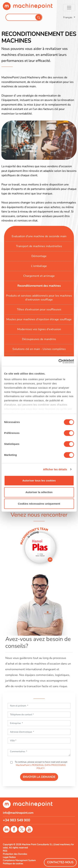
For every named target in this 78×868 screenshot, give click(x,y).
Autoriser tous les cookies (39, 480)
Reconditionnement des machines (39, 286)
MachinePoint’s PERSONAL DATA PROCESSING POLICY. (41, 767)
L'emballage (39, 266)
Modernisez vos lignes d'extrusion (39, 329)
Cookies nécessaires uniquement (39, 504)
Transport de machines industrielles (39, 246)
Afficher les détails (55, 469)
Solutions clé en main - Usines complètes (39, 349)
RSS (5, 851)
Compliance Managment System (19, 860)
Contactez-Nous (60, 862)
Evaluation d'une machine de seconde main (39, 236)
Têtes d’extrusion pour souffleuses (39, 309)
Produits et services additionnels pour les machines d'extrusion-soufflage (39, 298)
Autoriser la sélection (39, 492)
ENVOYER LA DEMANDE (39, 777)
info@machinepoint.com (18, 813)
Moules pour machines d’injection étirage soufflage (39, 319)
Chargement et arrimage (39, 276)
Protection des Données (15, 854)
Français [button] (68, 17)
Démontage (39, 256)
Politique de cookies (13, 864)
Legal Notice (9, 857)
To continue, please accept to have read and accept (41, 765)
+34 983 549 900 (16, 820)
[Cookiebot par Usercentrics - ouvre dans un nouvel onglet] (58, 361)
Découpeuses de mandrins (39, 339)
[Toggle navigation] (69, 8)
